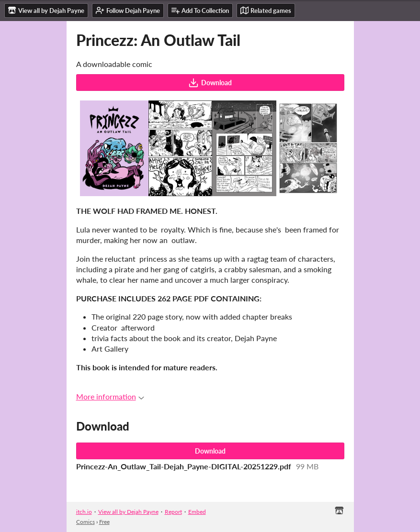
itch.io (84, 512)
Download (210, 83)
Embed (197, 512)
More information (110, 396)
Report (173, 512)
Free (104, 522)
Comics (85, 522)
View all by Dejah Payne (128, 512)
